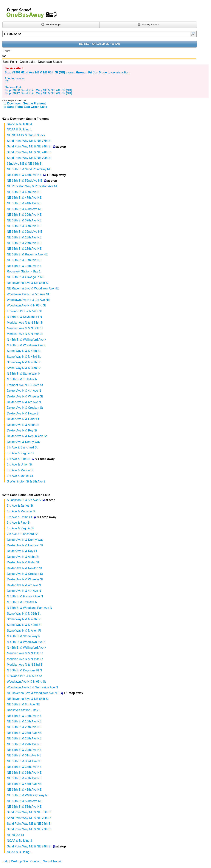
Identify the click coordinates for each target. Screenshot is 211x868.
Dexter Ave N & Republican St (27, 436)
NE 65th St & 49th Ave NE (24, 192)
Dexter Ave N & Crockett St (25, 408)
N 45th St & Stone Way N (24, 636)
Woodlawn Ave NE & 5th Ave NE (28, 294)
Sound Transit (52, 861)
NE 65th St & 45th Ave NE (24, 790)
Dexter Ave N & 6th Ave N (24, 402)
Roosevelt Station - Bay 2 (24, 271)
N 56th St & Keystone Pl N (24, 317)
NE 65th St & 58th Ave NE (24, 807)
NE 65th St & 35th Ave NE (24, 226)
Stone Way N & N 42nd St (24, 625)
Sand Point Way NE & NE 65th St (29, 812)
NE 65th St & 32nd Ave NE (25, 232)
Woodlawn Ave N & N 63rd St (26, 305)
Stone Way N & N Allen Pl (24, 631)
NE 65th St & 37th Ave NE (24, 220)
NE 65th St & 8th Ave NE (23, 704)
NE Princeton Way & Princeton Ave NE (33, 186)
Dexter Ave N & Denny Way (25, 540)
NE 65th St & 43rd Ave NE (24, 784)
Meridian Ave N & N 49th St (25, 659)
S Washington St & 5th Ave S (26, 481)
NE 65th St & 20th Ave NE (24, 727)
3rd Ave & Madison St (21, 511)
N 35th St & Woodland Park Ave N (30, 608)
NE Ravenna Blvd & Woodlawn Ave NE (33, 288)
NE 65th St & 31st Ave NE (24, 755)
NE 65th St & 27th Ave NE (24, 744)
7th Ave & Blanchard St (22, 447)
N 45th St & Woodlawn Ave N (26, 345)
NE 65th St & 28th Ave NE (24, 237)
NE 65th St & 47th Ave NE (24, 198)
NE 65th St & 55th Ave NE (24, 175)
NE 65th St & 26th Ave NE (24, 243)
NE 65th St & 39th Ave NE (24, 215)
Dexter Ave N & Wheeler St (25, 396)
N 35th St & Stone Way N (24, 374)
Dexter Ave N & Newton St (24, 568)
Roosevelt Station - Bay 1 (24, 710)
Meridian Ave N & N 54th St (25, 323)
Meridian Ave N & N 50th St (25, 328)
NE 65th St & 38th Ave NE (24, 773)
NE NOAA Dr (15, 835)
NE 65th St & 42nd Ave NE (25, 209)
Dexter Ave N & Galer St (23, 419)
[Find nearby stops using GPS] (51, 25)
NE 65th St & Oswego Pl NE (26, 277)
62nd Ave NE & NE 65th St (25, 164)
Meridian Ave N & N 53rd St (25, 665)
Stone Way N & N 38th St (24, 368)
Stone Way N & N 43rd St (24, 357)
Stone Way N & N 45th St (24, 351)
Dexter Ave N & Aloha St (23, 425)
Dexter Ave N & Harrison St (25, 545)
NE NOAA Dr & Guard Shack (26, 135)
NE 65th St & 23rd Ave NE (24, 733)
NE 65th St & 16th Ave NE (24, 721)
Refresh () (100, 44)
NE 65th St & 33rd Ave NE (24, 761)
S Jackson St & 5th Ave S (24, 500)
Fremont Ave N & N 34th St (25, 385)
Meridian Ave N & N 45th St (25, 653)
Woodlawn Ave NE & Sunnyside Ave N (32, 687)
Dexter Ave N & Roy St (22, 430)
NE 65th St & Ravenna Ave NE (27, 254)
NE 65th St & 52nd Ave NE (25, 181)
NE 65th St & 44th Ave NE (24, 203)
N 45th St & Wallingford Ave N (27, 340)
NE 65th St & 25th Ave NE (24, 249)
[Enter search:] (86, 34)
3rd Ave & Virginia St (21, 453)
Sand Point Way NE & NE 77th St (29, 141)
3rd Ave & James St (20, 476)
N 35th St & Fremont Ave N (25, 596)
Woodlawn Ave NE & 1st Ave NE (28, 300)
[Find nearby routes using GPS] (148, 25)
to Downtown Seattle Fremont (25, 103)
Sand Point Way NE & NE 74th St (29, 146)
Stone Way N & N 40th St (24, 362)
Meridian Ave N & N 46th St (25, 334)
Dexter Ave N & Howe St (23, 413)
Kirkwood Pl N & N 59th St (24, 311)
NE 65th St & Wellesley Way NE (28, 795)
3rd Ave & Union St (20, 464)
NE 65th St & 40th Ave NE (24, 778)
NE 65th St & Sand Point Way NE (29, 169)
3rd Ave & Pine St (19, 459)
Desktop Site (20, 861)
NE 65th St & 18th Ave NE (24, 260)
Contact (36, 861)
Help (6, 861)
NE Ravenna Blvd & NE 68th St (28, 283)
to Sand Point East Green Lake (25, 107)
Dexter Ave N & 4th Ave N (24, 391)
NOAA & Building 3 (19, 124)
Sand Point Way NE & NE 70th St (29, 158)
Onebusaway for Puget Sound (30, 11)
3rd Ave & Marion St (20, 470)
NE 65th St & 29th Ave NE (24, 750)
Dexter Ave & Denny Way (24, 442)
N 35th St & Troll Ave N (22, 379)
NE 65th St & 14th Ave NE (24, 266)
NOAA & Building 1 (19, 129)
